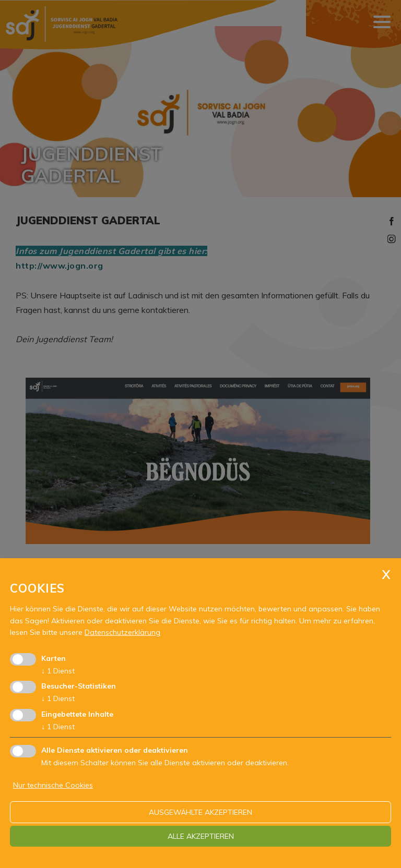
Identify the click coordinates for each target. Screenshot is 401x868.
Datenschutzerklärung (122, 632)
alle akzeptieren (201, 836)
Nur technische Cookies (53, 785)
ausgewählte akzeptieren (200, 812)
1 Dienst (58, 671)
